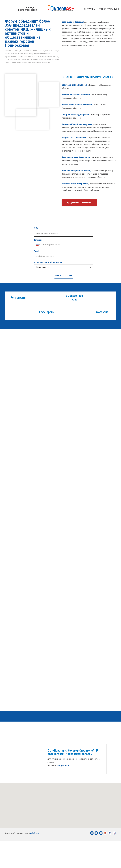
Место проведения (28, 10)
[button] (79, 203)
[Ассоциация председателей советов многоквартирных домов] (110, 860)
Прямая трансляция (109, 9)
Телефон (38, 240)
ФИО (36, 228)
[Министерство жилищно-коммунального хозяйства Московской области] (105, 860)
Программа (89, 9)
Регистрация (29, 8)
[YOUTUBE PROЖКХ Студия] (101, 860)
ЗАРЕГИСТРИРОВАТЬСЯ (64, 275)
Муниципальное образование (48, 262)
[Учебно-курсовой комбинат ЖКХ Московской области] (114, 860)
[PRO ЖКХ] (92, 860)
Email (36, 251)
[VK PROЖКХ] (96, 860)
